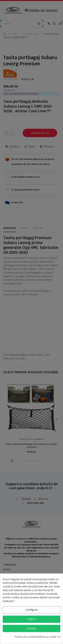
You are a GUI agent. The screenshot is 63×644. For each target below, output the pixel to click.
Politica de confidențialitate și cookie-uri (37, 637)
